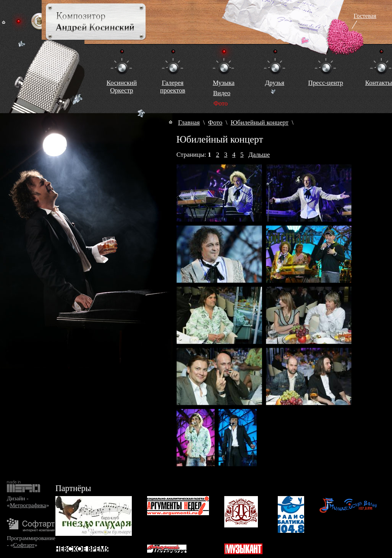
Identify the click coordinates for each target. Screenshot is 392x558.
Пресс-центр (326, 83)
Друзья (275, 83)
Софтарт (24, 545)
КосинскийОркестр (122, 87)
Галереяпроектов (173, 87)
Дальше (259, 155)
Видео (222, 93)
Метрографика (28, 505)
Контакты (379, 83)
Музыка (224, 83)
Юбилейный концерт (260, 122)
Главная (189, 122)
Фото (215, 122)
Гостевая (365, 16)
